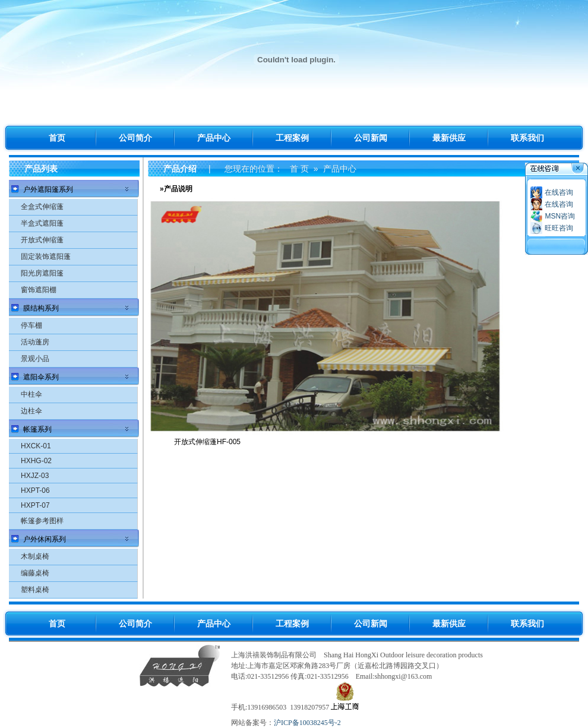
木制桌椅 (35, 556)
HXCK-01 (36, 446)
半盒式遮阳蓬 (42, 223)
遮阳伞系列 (41, 377)
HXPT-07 (35, 505)
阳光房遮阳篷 (42, 273)
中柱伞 (31, 394)
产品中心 (340, 169)
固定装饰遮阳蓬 (46, 257)
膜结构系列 (41, 308)
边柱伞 (31, 411)
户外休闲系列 (45, 539)
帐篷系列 (37, 429)
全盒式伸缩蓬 (42, 207)
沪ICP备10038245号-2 (307, 723)
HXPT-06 (35, 490)
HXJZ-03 (35, 476)
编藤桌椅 (35, 573)
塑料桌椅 (35, 590)
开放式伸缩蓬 (42, 240)
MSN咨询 (560, 216)
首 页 (299, 169)
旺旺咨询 (559, 228)
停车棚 (31, 325)
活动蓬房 (35, 342)
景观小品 (35, 359)
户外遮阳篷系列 (48, 189)
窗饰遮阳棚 (39, 290)
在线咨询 (559, 192)
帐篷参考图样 (42, 521)
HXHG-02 (36, 461)
